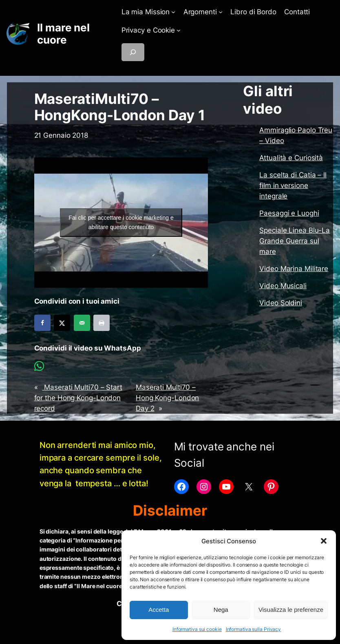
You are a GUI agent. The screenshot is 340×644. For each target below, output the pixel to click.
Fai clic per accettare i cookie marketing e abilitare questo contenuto (121, 222)
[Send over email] (82, 323)
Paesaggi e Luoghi (289, 213)
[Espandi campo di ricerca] (133, 52)
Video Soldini (281, 303)
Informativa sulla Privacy (254, 629)
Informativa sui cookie (197, 629)
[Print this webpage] (102, 323)
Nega (221, 610)
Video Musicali (283, 286)
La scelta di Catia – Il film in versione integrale (293, 185)
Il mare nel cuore (63, 34)
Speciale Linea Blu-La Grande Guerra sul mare (295, 241)
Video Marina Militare (294, 269)
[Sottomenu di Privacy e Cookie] (179, 30)
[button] (324, 541)
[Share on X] (62, 323)
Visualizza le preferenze (291, 610)
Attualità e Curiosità (291, 158)
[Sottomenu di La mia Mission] (173, 12)
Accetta (159, 610)
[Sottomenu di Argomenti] (221, 12)
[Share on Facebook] (42, 323)
